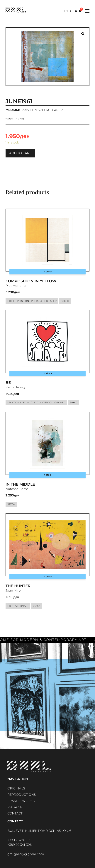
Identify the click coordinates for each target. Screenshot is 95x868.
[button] (83, 34)
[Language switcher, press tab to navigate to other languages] (68, 11)
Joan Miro (13, 590)
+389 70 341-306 (19, 845)
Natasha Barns (17, 489)
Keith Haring (15, 387)
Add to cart (20, 153)
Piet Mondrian (16, 286)
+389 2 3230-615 (19, 840)
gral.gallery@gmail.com (26, 854)
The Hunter (18, 586)
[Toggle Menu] (86, 11)
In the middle (20, 484)
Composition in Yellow (31, 281)
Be (8, 383)
